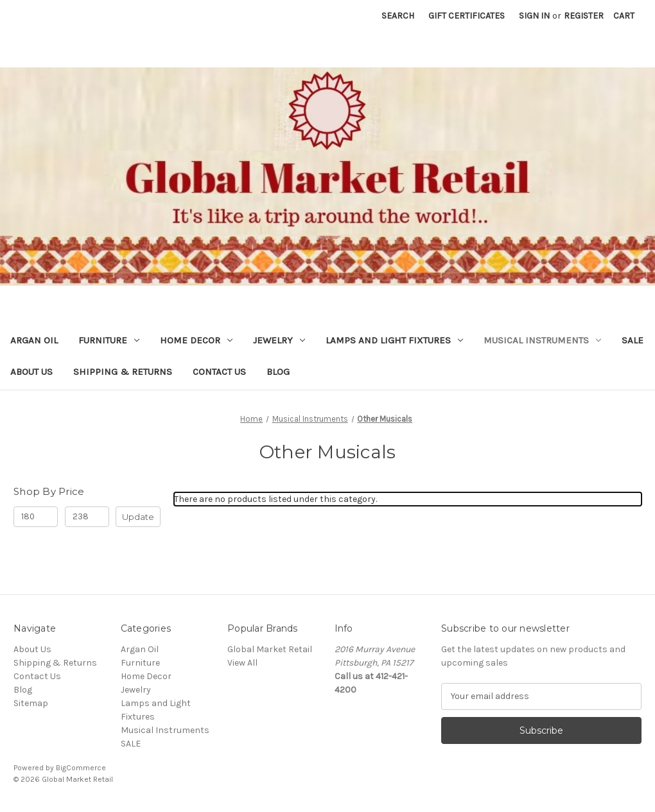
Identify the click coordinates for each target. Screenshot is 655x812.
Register (584, 16)
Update (138, 517)
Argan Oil (34, 340)
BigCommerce (81, 768)
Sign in (534, 16)
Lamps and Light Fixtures (394, 340)
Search (398, 16)
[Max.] (87, 517)
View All (242, 663)
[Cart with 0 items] (624, 16)
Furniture (109, 340)
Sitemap (31, 703)
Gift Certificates (467, 16)
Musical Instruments (542, 340)
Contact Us (219, 372)
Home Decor (196, 340)
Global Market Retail (270, 649)
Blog (278, 372)
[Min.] (36, 517)
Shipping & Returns (123, 372)
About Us (31, 372)
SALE (633, 340)
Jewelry (279, 340)
